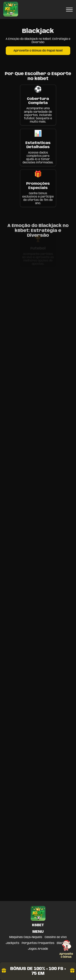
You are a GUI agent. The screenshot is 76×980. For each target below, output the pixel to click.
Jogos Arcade (38, 949)
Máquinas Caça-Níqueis (26, 937)
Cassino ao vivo (56, 937)
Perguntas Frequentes (38, 943)
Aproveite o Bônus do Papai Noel (38, 51)
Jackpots (12, 943)
